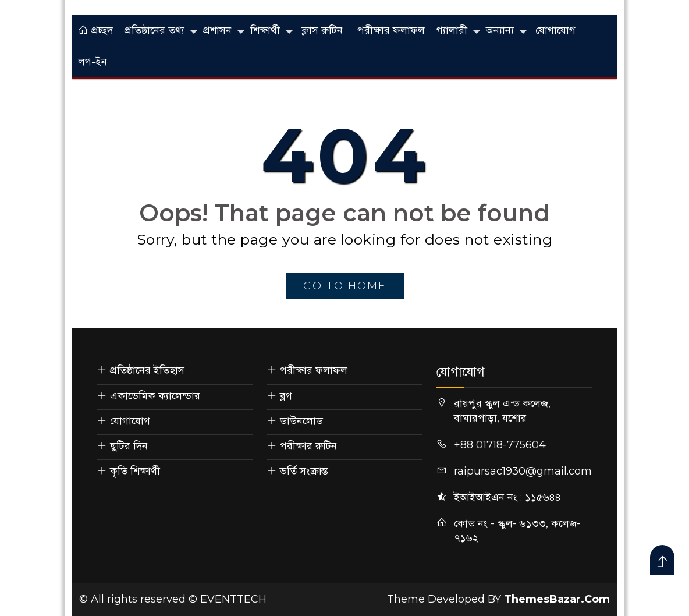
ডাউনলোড (301, 421)
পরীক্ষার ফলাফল (391, 30)
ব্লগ (286, 396)
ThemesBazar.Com (557, 599)
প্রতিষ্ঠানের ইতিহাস (147, 370)
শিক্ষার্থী (265, 30)
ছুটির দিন (129, 446)
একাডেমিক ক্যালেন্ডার (155, 396)
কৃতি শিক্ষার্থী (135, 471)
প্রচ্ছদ (95, 30)
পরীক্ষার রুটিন (308, 446)
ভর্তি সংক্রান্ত (304, 471)
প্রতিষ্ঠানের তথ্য (155, 30)
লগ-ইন (93, 62)
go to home (345, 286)
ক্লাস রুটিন (322, 30)
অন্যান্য (500, 30)
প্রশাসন (217, 30)
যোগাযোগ (555, 30)
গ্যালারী (452, 30)
